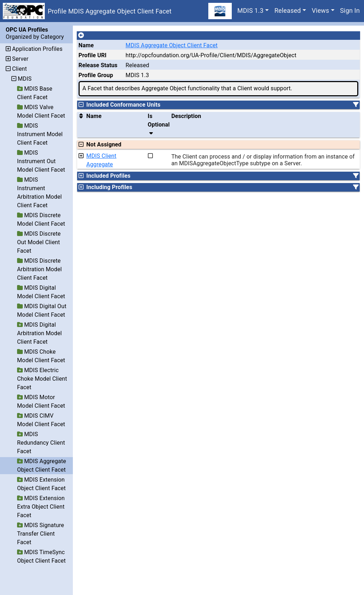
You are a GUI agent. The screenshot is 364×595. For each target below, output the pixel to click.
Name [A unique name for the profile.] (86, 45)
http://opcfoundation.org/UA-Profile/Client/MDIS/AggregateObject (211, 55)
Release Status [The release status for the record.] (98, 65)
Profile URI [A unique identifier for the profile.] (93, 55)
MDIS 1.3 (251, 10)
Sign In (350, 10)
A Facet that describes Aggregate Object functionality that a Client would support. (187, 88)
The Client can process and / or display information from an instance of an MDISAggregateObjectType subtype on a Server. (263, 160)
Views (320, 10)
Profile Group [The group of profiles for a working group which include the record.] (96, 75)
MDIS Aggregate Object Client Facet (172, 45)
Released (288, 10)
